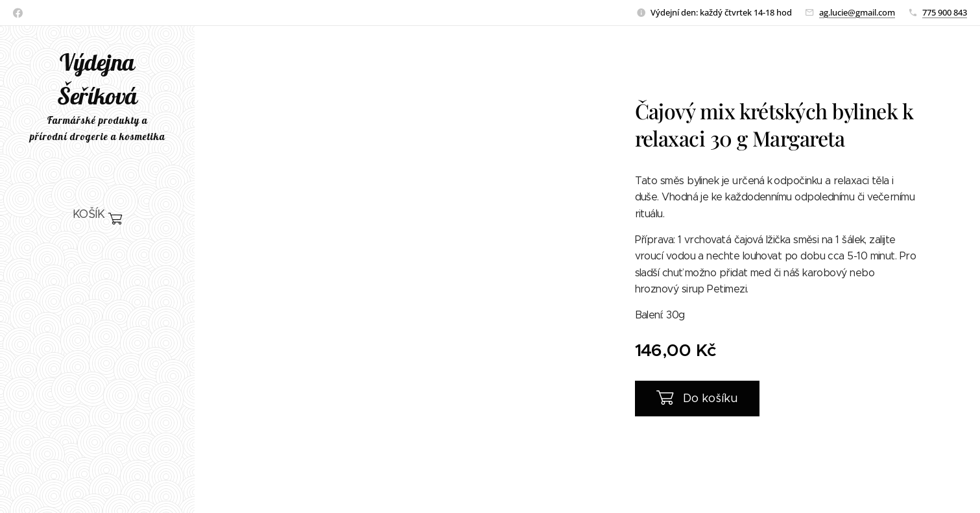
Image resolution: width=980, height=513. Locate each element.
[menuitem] (97, 254)
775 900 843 (945, 12)
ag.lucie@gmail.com (857, 12)
